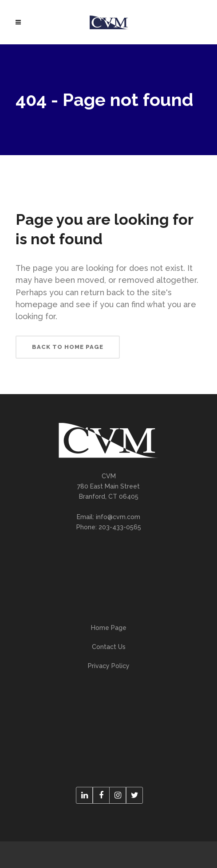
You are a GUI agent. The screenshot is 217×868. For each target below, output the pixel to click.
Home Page (109, 628)
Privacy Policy (109, 666)
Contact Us (109, 647)
